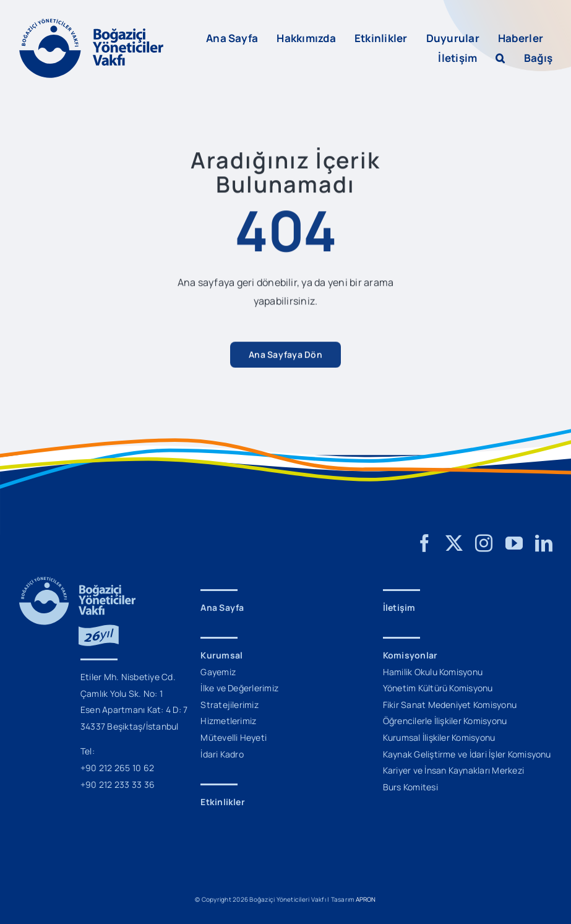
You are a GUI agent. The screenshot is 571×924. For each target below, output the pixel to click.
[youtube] (514, 543)
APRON (366, 899)
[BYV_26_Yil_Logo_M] (77, 582)
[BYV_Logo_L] (91, 24)
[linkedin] (544, 543)
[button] (500, 58)
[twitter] (454, 543)
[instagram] (484, 543)
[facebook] (424, 543)
